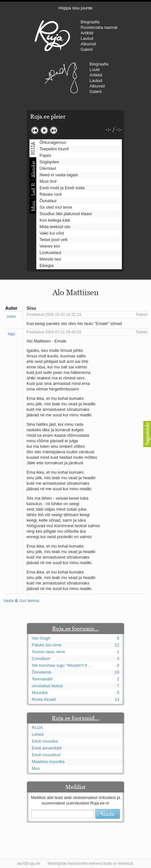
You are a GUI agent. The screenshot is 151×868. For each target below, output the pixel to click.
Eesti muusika (45, 741)
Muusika (40, 693)
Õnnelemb (41, 672)
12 (117, 645)
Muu (36, 768)
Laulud (87, 38)
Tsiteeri (142, 315)
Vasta (8, 601)
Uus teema (29, 601)
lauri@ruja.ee (29, 863)
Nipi (11, 334)
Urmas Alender (61, 78)
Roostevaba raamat (99, 27)
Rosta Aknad (44, 699)
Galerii (87, 49)
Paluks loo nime (47, 645)
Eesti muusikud (46, 755)
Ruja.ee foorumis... (75, 629)
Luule (95, 69)
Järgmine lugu (54, 130)
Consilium (41, 659)
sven (11, 316)
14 (117, 699)
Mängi (44, 130)
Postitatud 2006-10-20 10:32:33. (54, 315)
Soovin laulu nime (48, 652)
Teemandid (42, 679)
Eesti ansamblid (47, 748)
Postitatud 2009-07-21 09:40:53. (54, 332)
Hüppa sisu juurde (76, 8)
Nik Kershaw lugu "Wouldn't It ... (62, 665)
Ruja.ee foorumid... (76, 718)
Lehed (38, 734)
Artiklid (87, 33)
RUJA (52, 36)
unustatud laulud (47, 686)
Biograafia (90, 22)
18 (117, 672)
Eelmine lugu (35, 130)
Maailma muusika (48, 762)
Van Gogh (41, 638)
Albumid (88, 44)
